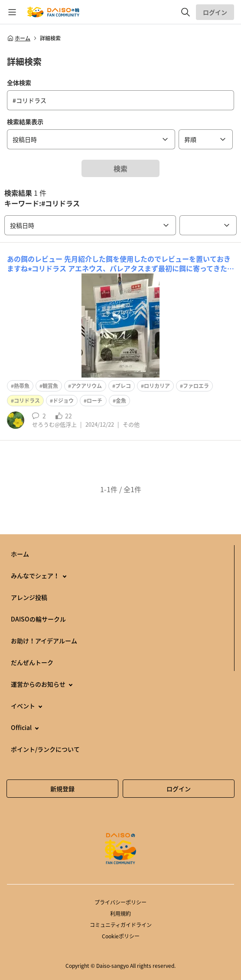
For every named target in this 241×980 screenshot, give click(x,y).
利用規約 (120, 914)
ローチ (94, 401)
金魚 (121, 401)
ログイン (215, 12)
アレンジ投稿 (29, 597)
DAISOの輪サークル (38, 619)
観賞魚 (50, 386)
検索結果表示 (25, 122)
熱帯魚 (22, 386)
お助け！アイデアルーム (44, 641)
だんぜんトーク (32, 662)
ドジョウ (63, 401)
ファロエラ (196, 386)
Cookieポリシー (121, 936)
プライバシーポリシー (120, 902)
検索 (120, 168)
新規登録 (62, 789)
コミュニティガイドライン (121, 925)
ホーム (19, 38)
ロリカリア (157, 386)
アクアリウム (86, 386)
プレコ (123, 386)
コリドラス (27, 401)
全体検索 (19, 82)
